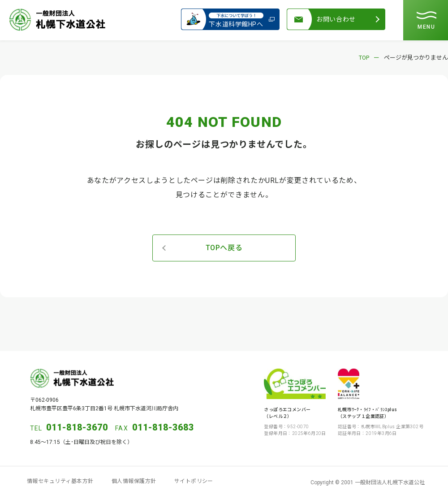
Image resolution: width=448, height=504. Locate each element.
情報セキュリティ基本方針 (60, 481)
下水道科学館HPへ (236, 19)
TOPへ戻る (224, 248)
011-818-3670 (77, 427)
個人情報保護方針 (134, 481)
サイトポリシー (194, 481)
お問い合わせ (336, 19)
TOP (364, 58)
